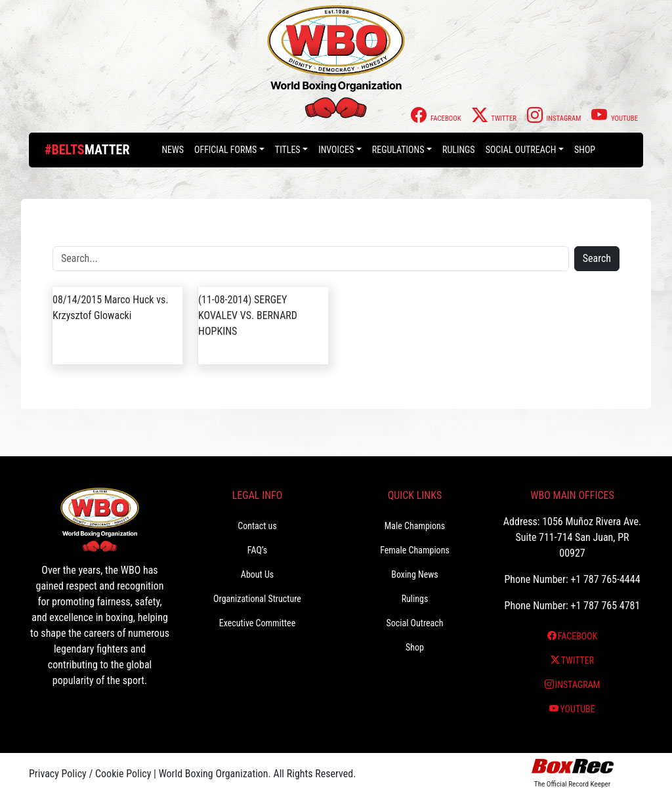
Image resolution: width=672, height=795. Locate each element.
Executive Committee (257, 623)
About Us (257, 574)
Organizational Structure (257, 599)
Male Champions (415, 526)
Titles (288, 150)
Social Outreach (521, 150)
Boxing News (415, 574)
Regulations (398, 150)
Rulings (459, 150)
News (173, 150)
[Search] (311, 259)
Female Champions (415, 550)
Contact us (257, 526)
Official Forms (225, 150)
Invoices (336, 150)
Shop (585, 150)
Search (597, 258)
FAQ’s (257, 550)
